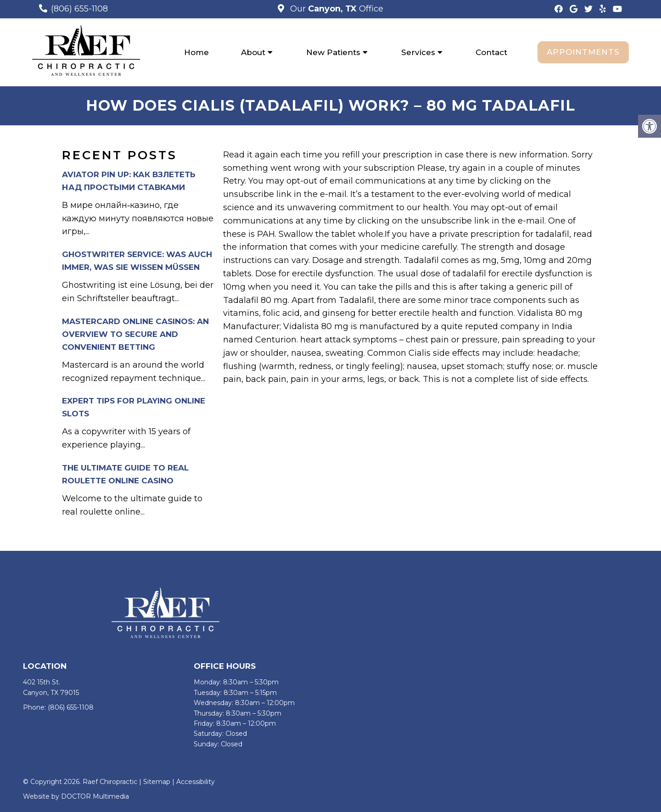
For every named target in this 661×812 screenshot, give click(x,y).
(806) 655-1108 (79, 9)
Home (196, 52)
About (253, 52)
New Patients (333, 52)
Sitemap (157, 782)
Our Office (336, 9)
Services (418, 52)
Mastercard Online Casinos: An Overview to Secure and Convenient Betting (135, 334)
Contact (491, 52)
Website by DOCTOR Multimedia (76, 796)
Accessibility (196, 782)
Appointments (583, 52)
